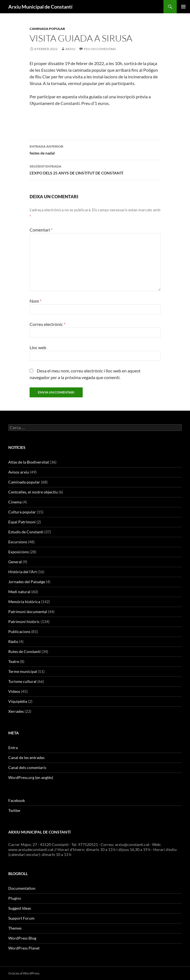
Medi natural (19, 592)
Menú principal (183, 7)
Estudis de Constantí (26, 532)
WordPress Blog (22, 938)
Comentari (41, 230)
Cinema (15, 502)
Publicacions (19, 632)
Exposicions (19, 552)
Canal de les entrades (26, 757)
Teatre (14, 661)
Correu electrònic (47, 324)
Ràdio (13, 641)
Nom (36, 301)
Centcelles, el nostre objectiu (33, 492)
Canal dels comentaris (27, 767)
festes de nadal (95, 149)
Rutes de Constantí (24, 651)
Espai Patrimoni (22, 522)
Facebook (17, 800)
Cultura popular (22, 512)
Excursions (18, 542)
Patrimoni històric (24, 622)
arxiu (70, 49)
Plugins (15, 898)
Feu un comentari (100, 49)
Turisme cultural (22, 681)
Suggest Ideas (20, 908)
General (15, 562)
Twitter (15, 810)
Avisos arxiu (19, 472)
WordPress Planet (24, 948)
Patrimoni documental (28, 612)
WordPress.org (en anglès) (31, 777)
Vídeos (14, 691)
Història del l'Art (23, 572)
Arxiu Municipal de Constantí (40, 7)
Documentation (22, 888)
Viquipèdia (18, 701)
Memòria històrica (24, 602)
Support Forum (21, 918)
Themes (15, 928)
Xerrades (16, 711)
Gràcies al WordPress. (24, 973)
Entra (13, 748)
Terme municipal (23, 671)
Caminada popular (47, 29)
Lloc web (38, 347)
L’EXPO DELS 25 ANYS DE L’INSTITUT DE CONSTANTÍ (95, 169)
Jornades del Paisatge (27, 582)
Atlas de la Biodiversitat (29, 462)
